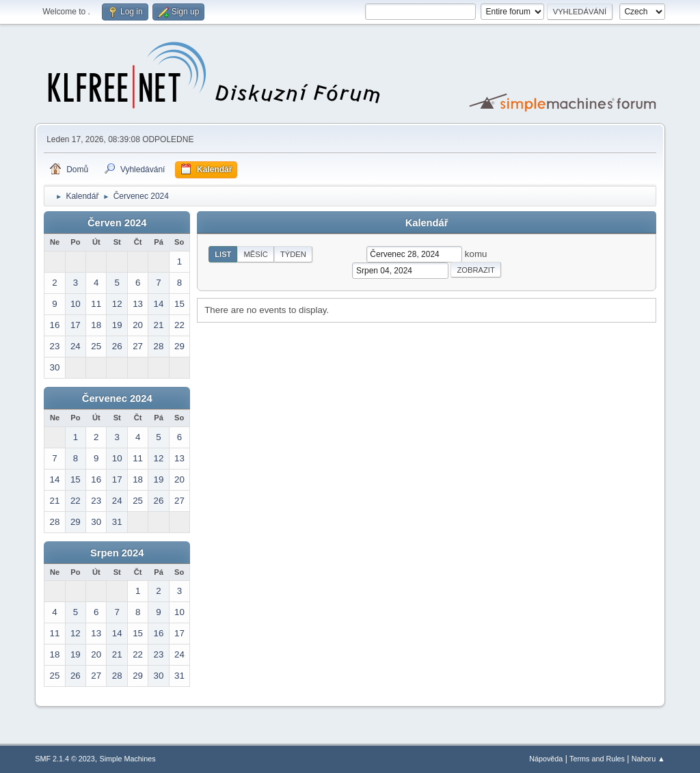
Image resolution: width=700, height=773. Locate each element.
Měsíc (255, 254)
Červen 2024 (117, 223)
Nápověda (546, 759)
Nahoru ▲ (648, 759)
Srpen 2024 (117, 553)
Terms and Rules (597, 759)
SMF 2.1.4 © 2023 (65, 759)
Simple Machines (128, 759)
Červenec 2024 (117, 398)
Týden (293, 254)
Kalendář (427, 223)
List (223, 254)
